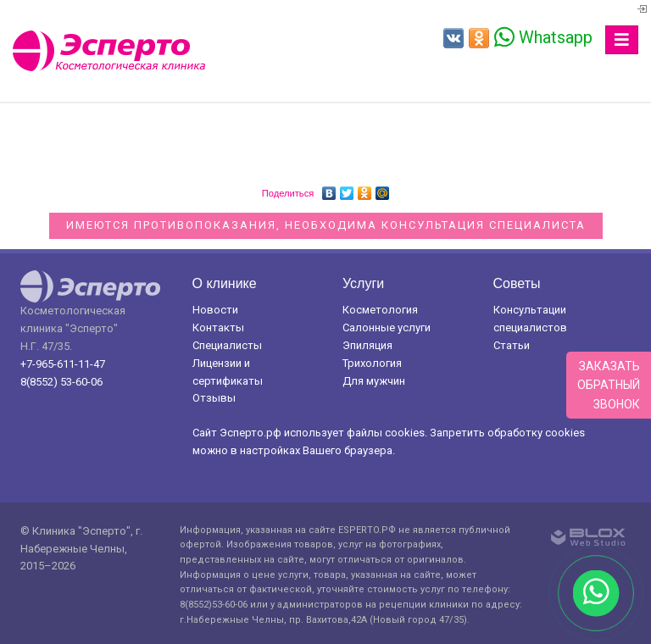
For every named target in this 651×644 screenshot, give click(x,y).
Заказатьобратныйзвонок (609, 385)
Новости (215, 310)
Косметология (380, 310)
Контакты (218, 328)
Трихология (372, 363)
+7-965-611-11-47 (63, 364)
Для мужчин (374, 381)
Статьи (512, 345)
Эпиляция (367, 345)
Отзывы (214, 398)
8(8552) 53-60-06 (61, 382)
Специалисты (227, 345)
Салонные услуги (387, 328)
